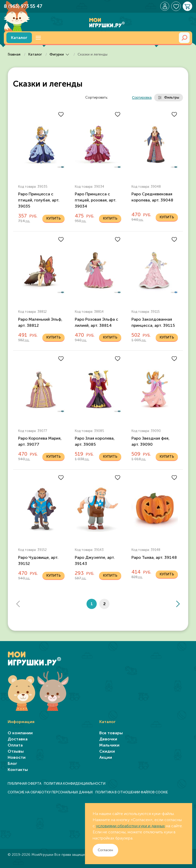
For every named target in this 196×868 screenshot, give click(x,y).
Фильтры (169, 97)
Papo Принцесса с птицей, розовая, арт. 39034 (96, 200)
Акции (106, 757)
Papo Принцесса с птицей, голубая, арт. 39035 (39, 200)
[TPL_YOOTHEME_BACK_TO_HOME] (98, 20)
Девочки (108, 739)
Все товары (111, 733)
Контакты (18, 770)
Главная (15, 54)
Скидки (107, 751)
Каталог (19, 38)
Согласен (105, 850)
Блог (12, 763)
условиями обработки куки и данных (130, 826)
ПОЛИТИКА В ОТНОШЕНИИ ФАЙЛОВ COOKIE (132, 792)
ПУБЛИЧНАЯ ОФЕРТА (24, 784)
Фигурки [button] (60, 54)
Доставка (18, 739)
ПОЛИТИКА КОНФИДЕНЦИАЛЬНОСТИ (75, 784)
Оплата (15, 745)
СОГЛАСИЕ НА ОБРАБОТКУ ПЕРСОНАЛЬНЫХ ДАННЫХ (50, 792)
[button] (38, 38)
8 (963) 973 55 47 (23, 6)
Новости (17, 757)
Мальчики (109, 745)
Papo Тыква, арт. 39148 (154, 557)
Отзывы (16, 751)
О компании (20, 733)
